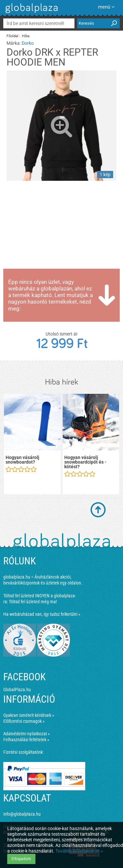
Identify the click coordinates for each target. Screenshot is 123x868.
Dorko (28, 43)
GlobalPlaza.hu (17, 690)
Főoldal (12, 36)
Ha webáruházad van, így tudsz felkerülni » (42, 614)
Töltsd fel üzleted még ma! (33, 602)
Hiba (26, 36)
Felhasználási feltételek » (26, 740)
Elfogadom (21, 859)
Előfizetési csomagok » (24, 721)
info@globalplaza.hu (22, 814)
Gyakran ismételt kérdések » (29, 715)
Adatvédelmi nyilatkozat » (27, 734)
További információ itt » (79, 851)
